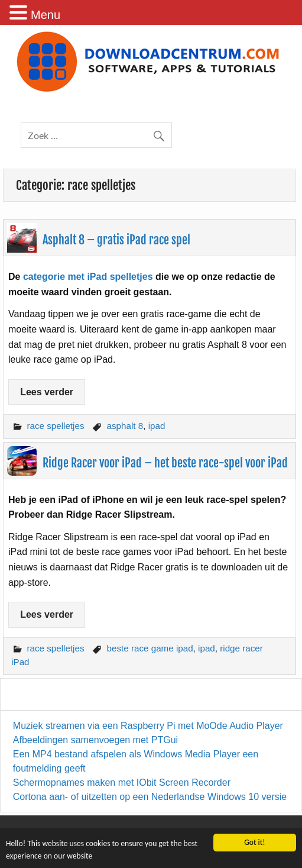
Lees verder (47, 392)
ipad (157, 426)
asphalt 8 (125, 426)
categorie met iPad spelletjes (88, 277)
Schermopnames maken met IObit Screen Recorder (122, 783)
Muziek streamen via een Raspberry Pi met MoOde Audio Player (148, 726)
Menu (46, 15)
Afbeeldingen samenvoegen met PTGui (95, 740)
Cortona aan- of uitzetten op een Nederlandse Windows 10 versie (150, 797)
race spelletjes (55, 426)
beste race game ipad (150, 648)
